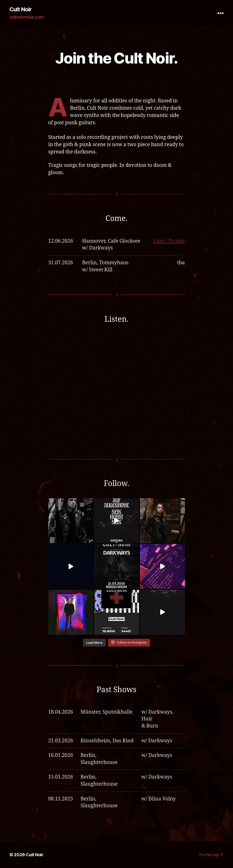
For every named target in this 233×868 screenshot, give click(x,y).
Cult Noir (20, 9)
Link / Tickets (169, 241)
